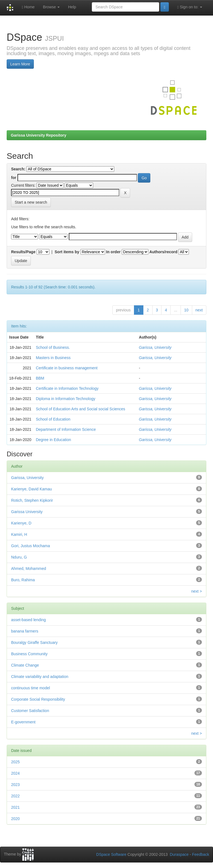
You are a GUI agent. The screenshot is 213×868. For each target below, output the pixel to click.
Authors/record (163, 252)
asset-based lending (28, 620)
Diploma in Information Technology (66, 399)
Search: (18, 169)
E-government (23, 722)
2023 (15, 785)
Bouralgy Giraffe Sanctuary (34, 642)
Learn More (20, 64)
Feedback (201, 854)
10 (186, 310)
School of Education (53, 419)
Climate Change (25, 665)
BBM (40, 378)
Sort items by (67, 252)
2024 (15, 773)
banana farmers (25, 631)
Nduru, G (19, 557)
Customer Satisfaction (30, 711)
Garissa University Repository (39, 135)
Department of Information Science (66, 429)
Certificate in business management (67, 368)
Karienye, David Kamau (31, 489)
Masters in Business (53, 358)
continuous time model (31, 688)
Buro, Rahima (23, 580)
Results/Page (23, 252)
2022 (15, 796)
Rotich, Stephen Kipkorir (32, 500)
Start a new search (31, 202)
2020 (15, 819)
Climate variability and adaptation (40, 677)
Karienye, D (21, 523)
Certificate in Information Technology (67, 388)
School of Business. (53, 347)
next (199, 310)
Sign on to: (190, 7)
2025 (15, 762)
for (14, 178)
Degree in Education (53, 440)
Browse (51, 7)
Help (72, 7)
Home (28, 7)
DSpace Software (111, 854)
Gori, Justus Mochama (31, 546)
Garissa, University (155, 347)
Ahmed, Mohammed (29, 569)
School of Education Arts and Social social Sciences (80, 409)
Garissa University (27, 512)
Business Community (29, 654)
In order (113, 252)
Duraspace (179, 854)
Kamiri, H (19, 534)
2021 (15, 807)
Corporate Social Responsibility (38, 699)
